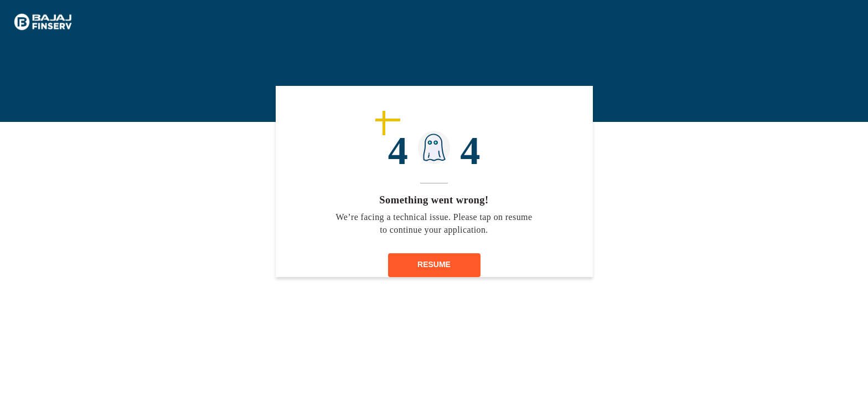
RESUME (434, 264)
